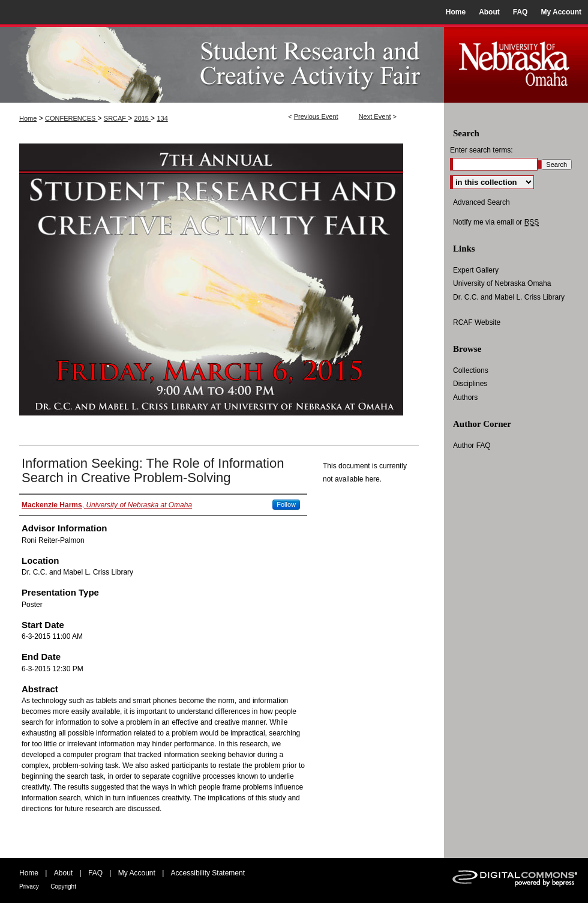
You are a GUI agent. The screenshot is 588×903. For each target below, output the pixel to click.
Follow (286, 504)
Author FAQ (472, 445)
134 (162, 118)
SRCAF (116, 118)
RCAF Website (477, 322)
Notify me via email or (496, 222)
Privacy (29, 886)
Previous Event (316, 116)
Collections (471, 370)
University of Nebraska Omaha (502, 283)
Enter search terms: (481, 150)
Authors (465, 397)
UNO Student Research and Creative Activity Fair (222, 63)
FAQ (95, 873)
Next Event (375, 116)
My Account (137, 873)
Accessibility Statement (208, 873)
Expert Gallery (476, 270)
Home (28, 118)
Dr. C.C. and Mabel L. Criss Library (509, 297)
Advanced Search (481, 202)
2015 (143, 118)
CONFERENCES (71, 118)
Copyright (63, 886)
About (63, 873)
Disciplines (470, 384)
